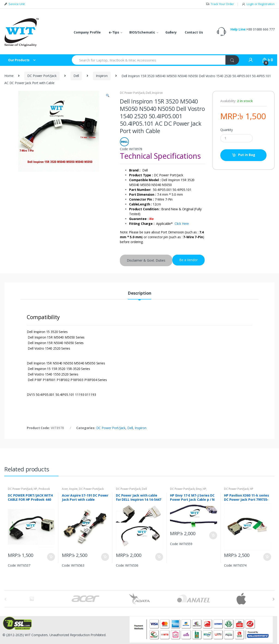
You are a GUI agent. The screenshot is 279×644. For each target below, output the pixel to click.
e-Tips (114, 32)
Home (9, 76)
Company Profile (87, 32)
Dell (76, 76)
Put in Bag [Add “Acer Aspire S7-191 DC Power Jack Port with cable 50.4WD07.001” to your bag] (105, 557)
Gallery (171, 32)
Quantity (227, 130)
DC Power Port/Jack (42, 76)
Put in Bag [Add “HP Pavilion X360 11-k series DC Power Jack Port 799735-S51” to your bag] (267, 557)
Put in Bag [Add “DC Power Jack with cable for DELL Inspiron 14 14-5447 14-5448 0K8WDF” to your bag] (159, 557)
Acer (65, 489)
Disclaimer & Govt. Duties (146, 260)
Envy (199, 489)
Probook (44, 489)
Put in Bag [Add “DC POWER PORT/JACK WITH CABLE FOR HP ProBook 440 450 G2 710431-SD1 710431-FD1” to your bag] (51, 557)
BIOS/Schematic (142, 32)
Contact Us (194, 32)
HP (35, 489)
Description (139, 293)
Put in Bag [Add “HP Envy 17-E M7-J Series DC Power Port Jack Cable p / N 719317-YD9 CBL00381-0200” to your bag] (213, 535)
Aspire (73, 489)
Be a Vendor (188, 260)
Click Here (182, 224)
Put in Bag (247, 155)
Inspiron (102, 76)
